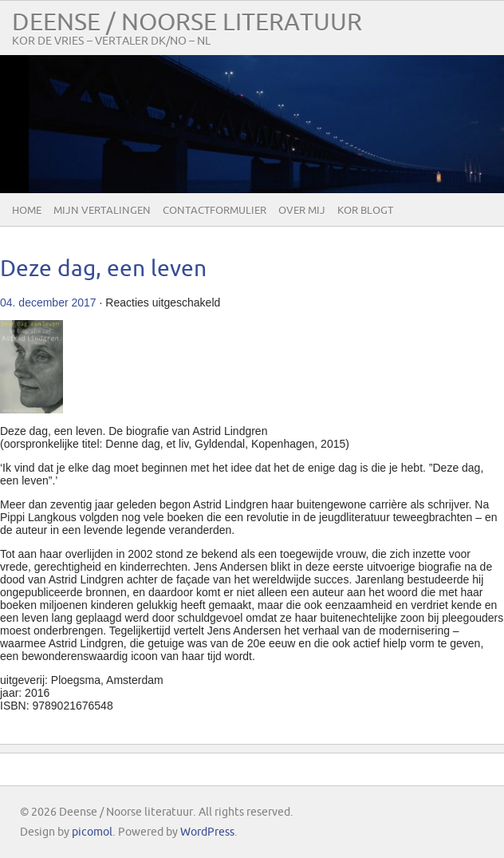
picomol (92, 832)
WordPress (207, 832)
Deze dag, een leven (103, 269)
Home (27, 211)
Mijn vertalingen (102, 211)
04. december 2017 (48, 302)
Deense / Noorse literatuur (187, 23)
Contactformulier (215, 211)
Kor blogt (365, 211)
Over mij (302, 211)
